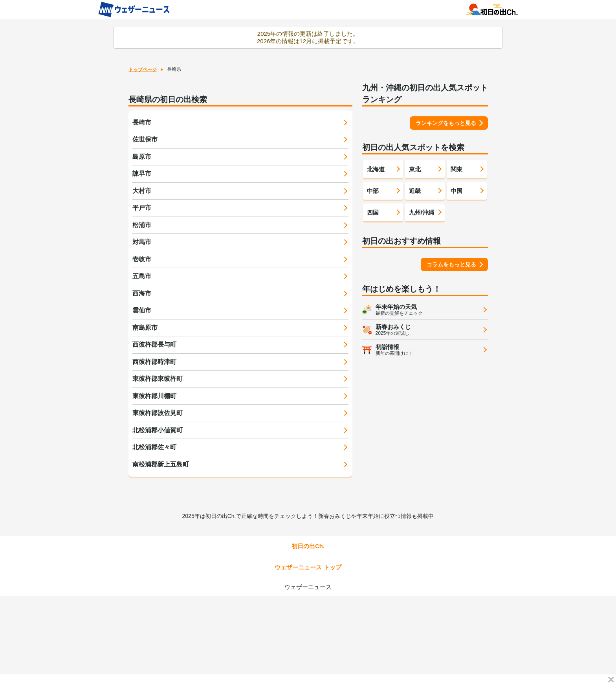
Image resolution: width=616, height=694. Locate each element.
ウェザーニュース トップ (308, 567)
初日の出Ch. (308, 546)
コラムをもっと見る (451, 264)
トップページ (143, 70)
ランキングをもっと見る (446, 123)
